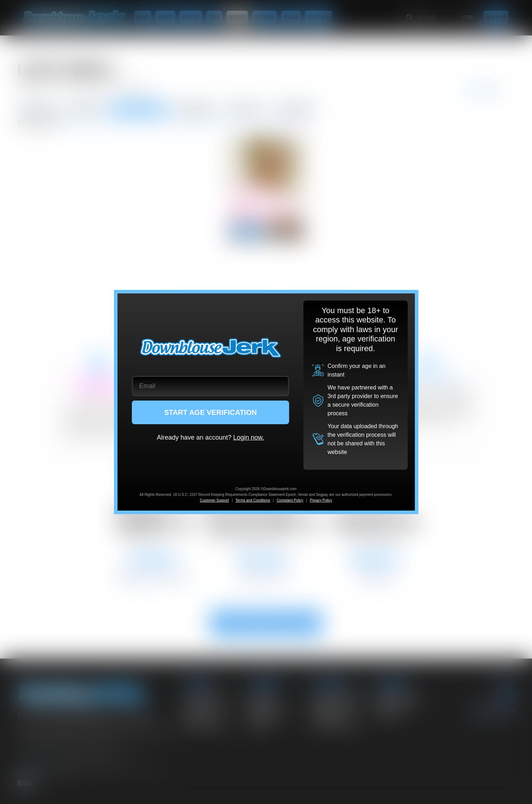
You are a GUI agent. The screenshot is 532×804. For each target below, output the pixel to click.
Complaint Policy (290, 500)
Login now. (249, 437)
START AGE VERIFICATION (210, 412)
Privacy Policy (321, 500)
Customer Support (214, 500)
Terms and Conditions (253, 500)
